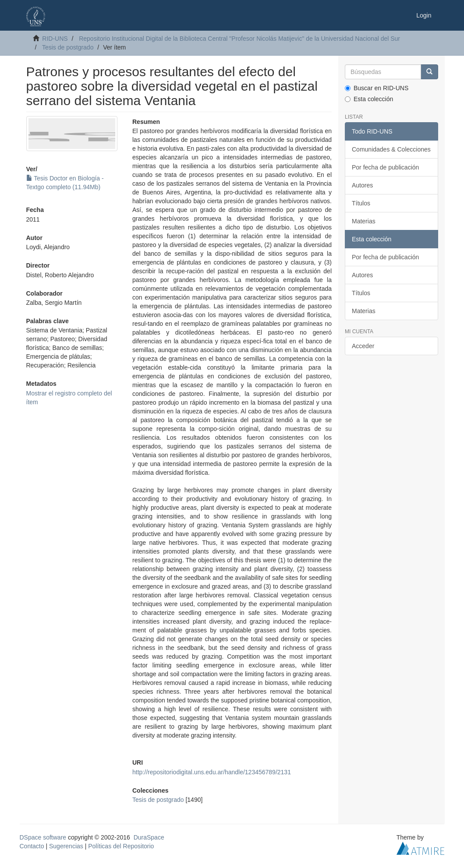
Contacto (32, 846)
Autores (362, 185)
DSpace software (43, 837)
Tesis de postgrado (68, 47)
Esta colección (369, 99)
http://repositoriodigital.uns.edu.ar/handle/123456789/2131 (212, 772)
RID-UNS (55, 39)
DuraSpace (149, 837)
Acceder (363, 346)
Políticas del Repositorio (121, 846)
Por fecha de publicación (385, 167)
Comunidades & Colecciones (391, 149)
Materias (364, 221)
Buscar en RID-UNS (377, 88)
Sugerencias (66, 846)
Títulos (361, 203)
